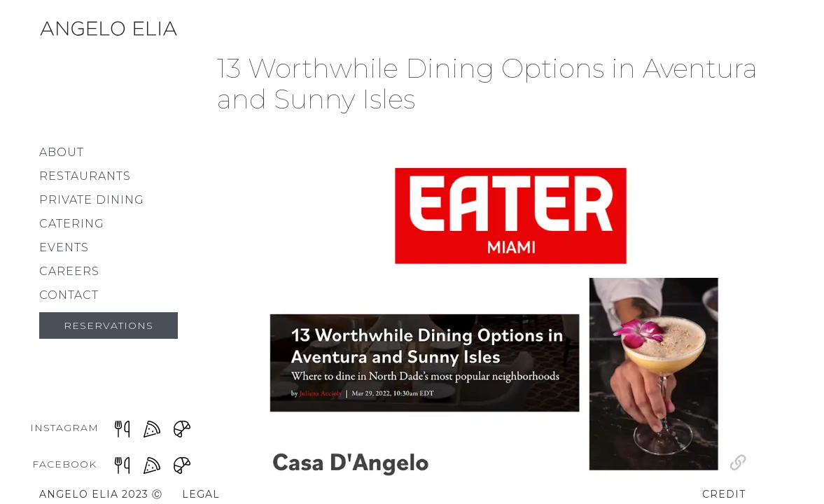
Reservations (109, 325)
